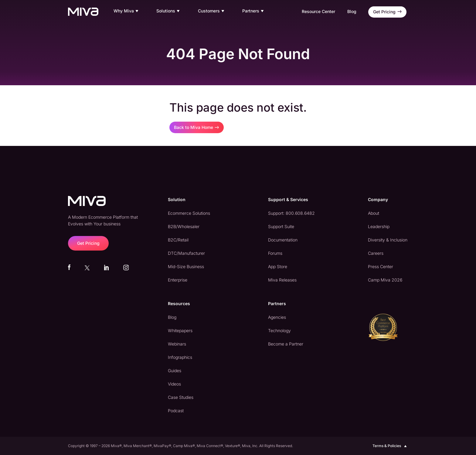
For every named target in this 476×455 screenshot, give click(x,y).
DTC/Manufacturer (186, 253)
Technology (279, 330)
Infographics (180, 357)
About (374, 213)
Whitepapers (180, 330)
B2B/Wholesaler (184, 226)
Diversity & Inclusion (388, 240)
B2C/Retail (178, 240)
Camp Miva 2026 (385, 280)
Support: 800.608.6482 (291, 213)
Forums (275, 253)
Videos (174, 384)
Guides (175, 371)
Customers (212, 11)
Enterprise (178, 280)
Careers (376, 253)
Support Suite (281, 226)
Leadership (379, 226)
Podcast (176, 411)
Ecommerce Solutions (189, 213)
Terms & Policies (390, 446)
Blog (352, 11)
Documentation (283, 240)
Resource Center (318, 11)
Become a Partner (286, 344)
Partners (254, 11)
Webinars (177, 344)
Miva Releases (282, 280)
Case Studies (181, 397)
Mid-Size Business (186, 266)
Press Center (381, 266)
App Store (278, 266)
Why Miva (127, 11)
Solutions (169, 11)
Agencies (277, 317)
